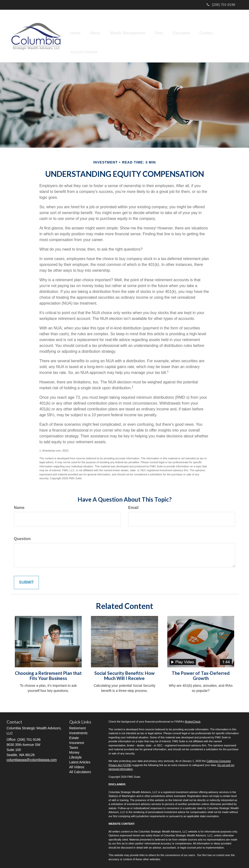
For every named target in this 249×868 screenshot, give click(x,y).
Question (22, 537)
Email (133, 506)
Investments (78, 731)
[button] (98, 35)
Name (19, 506)
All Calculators (80, 770)
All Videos (77, 765)
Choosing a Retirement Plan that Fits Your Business (48, 674)
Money (74, 751)
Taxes (74, 746)
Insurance (77, 741)
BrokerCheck (193, 720)
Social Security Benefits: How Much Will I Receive (124, 674)
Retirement (78, 726)
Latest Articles (80, 760)
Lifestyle (76, 756)
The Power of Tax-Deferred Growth (201, 674)
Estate (74, 736)
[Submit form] (26, 581)
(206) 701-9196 (221, 5)
